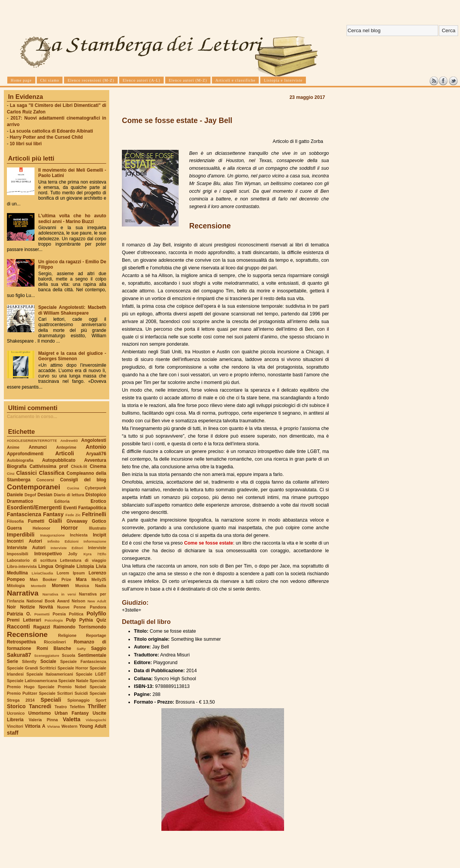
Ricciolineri (55, 642)
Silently (29, 661)
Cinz (11, 473)
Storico (16, 706)
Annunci (38, 447)
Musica (82, 586)
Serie (12, 661)
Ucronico (16, 713)
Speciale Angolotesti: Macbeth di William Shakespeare (72, 310)
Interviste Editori (67, 548)
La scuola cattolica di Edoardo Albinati (51, 131)
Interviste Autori (26, 548)
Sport (101, 700)
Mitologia (16, 586)
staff (13, 733)
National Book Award (48, 601)
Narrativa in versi (59, 594)
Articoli (65, 453)
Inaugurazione (53, 535)
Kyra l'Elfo (95, 554)
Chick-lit (79, 466)
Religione (67, 635)
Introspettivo (48, 554)
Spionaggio (79, 700)
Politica (76, 614)
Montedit (38, 586)
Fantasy (53, 514)
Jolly (72, 554)
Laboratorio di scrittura (32, 560)
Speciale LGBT (91, 674)
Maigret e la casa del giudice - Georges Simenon (72, 356)
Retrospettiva (21, 642)
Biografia (17, 466)
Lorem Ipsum (71, 573)
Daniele (15, 495)
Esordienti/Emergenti (34, 507)
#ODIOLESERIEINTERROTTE (32, 441)
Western (69, 726)
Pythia (86, 620)
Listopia (85, 566)
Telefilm (77, 707)
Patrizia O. (19, 614)
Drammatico (20, 501)
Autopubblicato (59, 460)
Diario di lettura (69, 495)
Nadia (101, 586)
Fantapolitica (92, 508)
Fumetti (36, 521)
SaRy (81, 649)
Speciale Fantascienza (83, 661)
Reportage (96, 635)
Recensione (27, 634)
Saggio (99, 648)
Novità (46, 607)
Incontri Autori (25, 541)
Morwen (60, 586)
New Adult (97, 601)
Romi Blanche (54, 648)
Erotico (98, 501)
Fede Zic (73, 515)
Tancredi (40, 706)
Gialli (55, 521)
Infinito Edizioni (63, 541)
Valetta (72, 719)
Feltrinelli (94, 514)
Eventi (70, 508)
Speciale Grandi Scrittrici (31, 668)
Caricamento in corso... (32, 417)
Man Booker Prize (50, 579)
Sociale (48, 661)
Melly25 (99, 579)
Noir (11, 607)
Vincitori (15, 726)
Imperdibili (21, 535)
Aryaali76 (96, 454)
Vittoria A (35, 726)
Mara (81, 579)
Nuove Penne (71, 607)
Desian (45, 495)
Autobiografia (20, 460)
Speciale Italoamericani (50, 674)
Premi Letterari (24, 620)
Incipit (99, 535)
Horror (69, 528)
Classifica (52, 473)
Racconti (18, 627)
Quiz (101, 620)
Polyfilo (96, 614)
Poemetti (42, 614)
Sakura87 (19, 655)
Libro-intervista (22, 566)
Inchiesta (79, 535)
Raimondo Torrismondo (80, 627)
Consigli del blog (83, 480)
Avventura (95, 460)
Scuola (68, 655)
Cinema (98, 466)
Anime (13, 447)
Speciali (51, 700)
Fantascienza (24, 514)
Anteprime (67, 447)
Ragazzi (42, 627)
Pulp (71, 620)
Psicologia (53, 620)
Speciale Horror (73, 668)
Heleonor (41, 528)
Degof (30, 495)
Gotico (99, 521)
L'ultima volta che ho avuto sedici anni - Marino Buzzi (72, 218)
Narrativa (23, 593)
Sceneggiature (47, 656)
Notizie (27, 607)
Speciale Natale (73, 681)
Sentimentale (92, 655)
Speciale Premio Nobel (62, 687)
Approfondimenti (25, 454)
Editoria (62, 501)
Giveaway (77, 521)
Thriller (97, 706)
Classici (26, 473)
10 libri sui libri (26, 144)
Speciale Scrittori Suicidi (63, 693)
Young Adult (93, 726)
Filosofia (15, 521)
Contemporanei (34, 487)
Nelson (79, 601)
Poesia (59, 614)
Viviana (53, 726)
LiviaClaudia (43, 573)
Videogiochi (96, 720)
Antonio (96, 447)
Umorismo (40, 713)
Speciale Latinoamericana (32, 681)
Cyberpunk (95, 488)
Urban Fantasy (71, 713)
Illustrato (98, 528)
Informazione (95, 541)
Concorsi (45, 480)
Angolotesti (94, 440)
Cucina (73, 488)
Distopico (96, 495)
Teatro (61, 707)
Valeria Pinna (43, 720)
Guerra (14, 528)
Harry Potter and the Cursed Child (46, 137)
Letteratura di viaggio (83, 560)
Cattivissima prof (49, 466)
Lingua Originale (57, 566)
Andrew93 (69, 441)
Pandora (98, 607)
